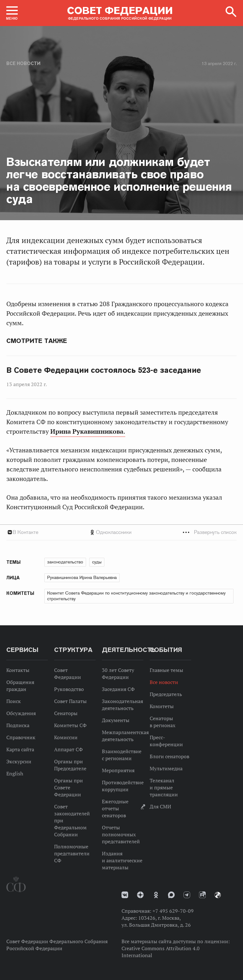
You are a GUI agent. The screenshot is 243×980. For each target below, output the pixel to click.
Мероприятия (118, 770)
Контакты (18, 670)
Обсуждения (21, 713)
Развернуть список (215, 532)
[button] (12, 13)
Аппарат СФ (69, 749)
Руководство (69, 689)
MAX (171, 895)
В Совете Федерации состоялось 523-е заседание (104, 370)
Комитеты (162, 706)
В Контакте (25, 532)
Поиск (14, 701)
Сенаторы (66, 713)
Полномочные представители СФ (72, 853)
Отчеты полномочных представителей (121, 834)
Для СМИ (160, 806)
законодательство (65, 562)
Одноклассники (114, 532)
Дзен (140, 895)
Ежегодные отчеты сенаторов (115, 808)
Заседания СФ (118, 689)
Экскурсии (19, 761)
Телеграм (187, 895)
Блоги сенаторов (169, 756)
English (15, 773)
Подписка (18, 725)
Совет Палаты (70, 701)
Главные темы (166, 670)
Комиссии (66, 737)
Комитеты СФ (70, 725)
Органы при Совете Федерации (69, 787)
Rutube (202, 895)
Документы (116, 720)
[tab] (121, 532)
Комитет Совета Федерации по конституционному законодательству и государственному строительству (136, 596)
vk (125, 895)
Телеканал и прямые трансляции (164, 787)
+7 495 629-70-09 (173, 911)
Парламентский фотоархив (218, 895)
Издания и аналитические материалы (122, 860)
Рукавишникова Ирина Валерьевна (82, 577)
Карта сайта (20, 749)
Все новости (23, 63)
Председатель (166, 694)
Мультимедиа (166, 768)
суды (97, 562)
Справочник (21, 737)
